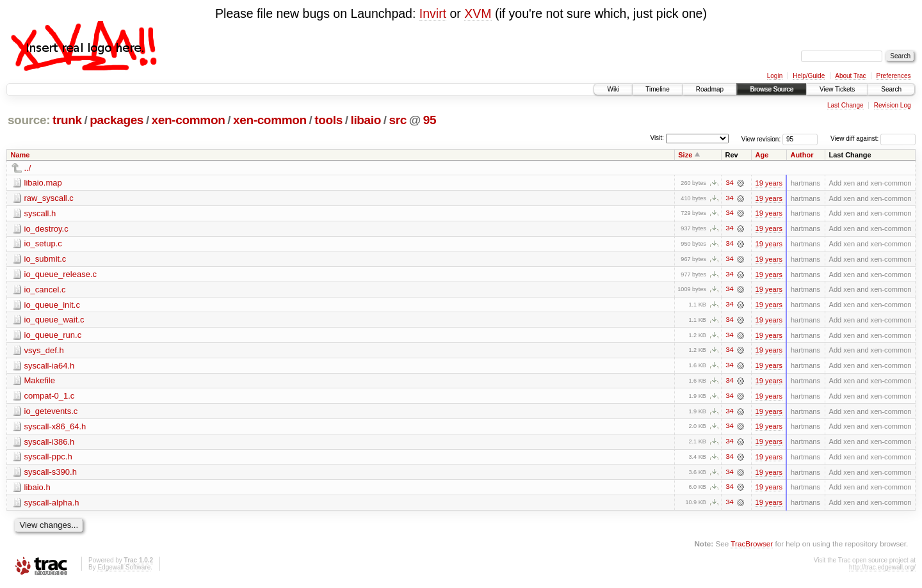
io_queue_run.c (53, 336)
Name (20, 155)
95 (430, 120)
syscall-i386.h (50, 444)
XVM (478, 13)
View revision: (761, 139)
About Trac (850, 76)
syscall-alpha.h (52, 505)
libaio (366, 120)
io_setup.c (43, 244)
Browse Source (772, 89)
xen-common (189, 120)
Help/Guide (809, 76)
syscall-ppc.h (48, 459)
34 (729, 183)
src (398, 120)
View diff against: (873, 139)
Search (891, 89)
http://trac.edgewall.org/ (882, 570)
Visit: (657, 138)
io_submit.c (45, 259)
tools (328, 120)
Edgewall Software (124, 570)
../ (28, 168)
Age (762, 155)
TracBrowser (752, 547)
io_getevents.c (51, 413)
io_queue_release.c (61, 275)
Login (775, 76)
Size (685, 155)
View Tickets (837, 89)
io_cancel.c (45, 290)
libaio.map (43, 183)
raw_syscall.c (49, 198)
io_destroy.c (46, 229)
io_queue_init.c (52, 306)
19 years (769, 183)
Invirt (433, 13)
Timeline (657, 89)
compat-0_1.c (50, 398)
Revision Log (893, 105)
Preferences (894, 76)
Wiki (613, 89)
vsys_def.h (44, 352)
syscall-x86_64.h (55, 428)
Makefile (40, 382)
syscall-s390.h (51, 474)
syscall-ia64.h (50, 367)
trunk (67, 120)
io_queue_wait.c (54, 321)
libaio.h (37, 490)
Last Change (845, 105)
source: (29, 120)
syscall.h (40, 213)
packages (117, 120)
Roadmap (710, 89)
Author (802, 155)
